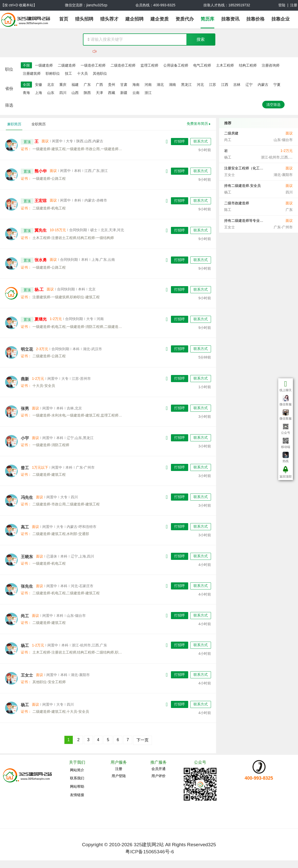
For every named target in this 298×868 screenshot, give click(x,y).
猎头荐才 (109, 19)
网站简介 (77, 770)
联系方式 (201, 141)
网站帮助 (77, 786)
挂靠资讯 (230, 19)
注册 (294, 5)
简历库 (207, 19)
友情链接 (77, 795)
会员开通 (159, 769)
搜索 (201, 39)
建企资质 (160, 19)
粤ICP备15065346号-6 (150, 852)
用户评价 (159, 776)
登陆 (282, 5)
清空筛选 (273, 105)
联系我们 (77, 778)
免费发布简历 (197, 124)
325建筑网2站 (149, 845)
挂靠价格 (255, 19)
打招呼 (180, 141)
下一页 (143, 740)
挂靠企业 (281, 19)
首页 (64, 19)
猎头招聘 (84, 19)
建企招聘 (134, 19)
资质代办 (185, 19)
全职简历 (39, 124)
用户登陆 (119, 776)
